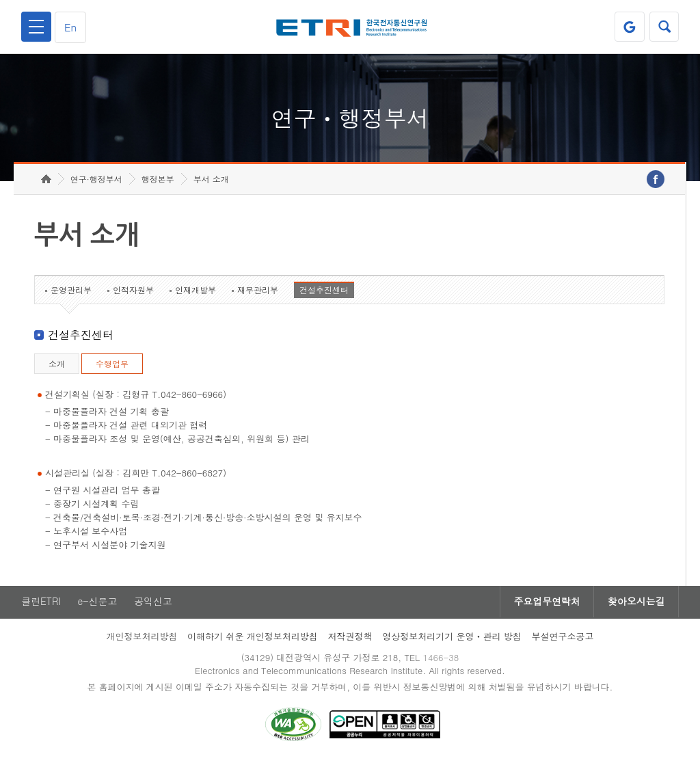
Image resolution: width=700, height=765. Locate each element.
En (71, 27)
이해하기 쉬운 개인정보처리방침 (253, 639)
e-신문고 (98, 604)
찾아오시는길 (636, 604)
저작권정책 (350, 639)
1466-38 (441, 660)
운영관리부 (71, 292)
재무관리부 (258, 292)
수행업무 (112, 366)
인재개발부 (196, 292)
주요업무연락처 (546, 604)
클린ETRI (41, 604)
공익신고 (154, 604)
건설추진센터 (324, 292)
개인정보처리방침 (142, 639)
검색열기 (664, 27)
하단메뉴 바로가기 (0, 0)
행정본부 (158, 182)
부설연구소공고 (563, 639)
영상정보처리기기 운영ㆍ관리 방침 (452, 639)
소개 (57, 366)
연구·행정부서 (96, 182)
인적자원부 (133, 292)
